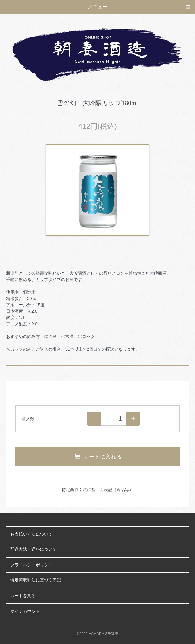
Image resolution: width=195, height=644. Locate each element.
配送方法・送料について (34, 549)
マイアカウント (25, 612)
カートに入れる (98, 457)
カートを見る (23, 596)
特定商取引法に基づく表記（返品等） (97, 490)
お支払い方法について (31, 534)
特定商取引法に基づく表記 (36, 580)
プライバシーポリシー (31, 565)
